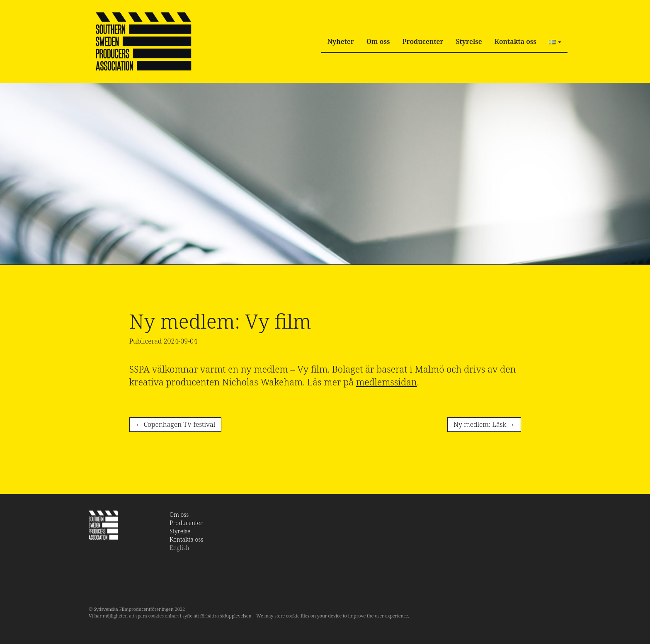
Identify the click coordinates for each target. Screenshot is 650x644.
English (179, 548)
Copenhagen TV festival (176, 424)
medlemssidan (387, 382)
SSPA (143, 41)
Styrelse (469, 41)
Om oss (378, 41)
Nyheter (341, 41)
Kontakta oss (515, 41)
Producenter (423, 41)
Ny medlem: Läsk (484, 424)
